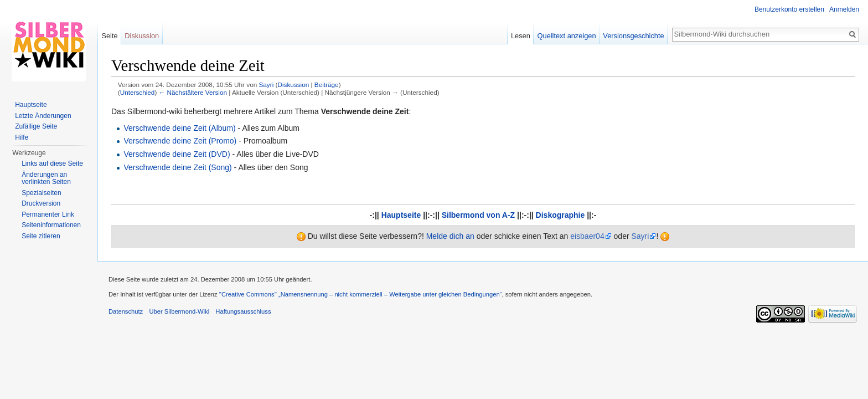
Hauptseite (401, 215)
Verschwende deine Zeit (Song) (177, 167)
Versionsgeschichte (633, 36)
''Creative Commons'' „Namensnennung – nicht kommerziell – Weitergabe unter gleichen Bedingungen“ (361, 294)
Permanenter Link (48, 214)
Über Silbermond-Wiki (179, 311)
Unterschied (138, 92)
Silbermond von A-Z (478, 215)
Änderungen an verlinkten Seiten (46, 178)
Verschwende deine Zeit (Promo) (180, 141)
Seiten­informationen (51, 225)
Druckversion (41, 203)
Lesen (521, 36)
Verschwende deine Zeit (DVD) (177, 154)
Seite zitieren (41, 236)
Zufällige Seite (36, 126)
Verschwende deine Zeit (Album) (179, 128)
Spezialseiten (41, 193)
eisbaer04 (587, 236)
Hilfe (22, 137)
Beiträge (327, 85)
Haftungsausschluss (243, 311)
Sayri (640, 236)
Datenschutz (126, 311)
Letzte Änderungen (43, 116)
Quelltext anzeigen (567, 36)
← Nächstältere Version (193, 92)
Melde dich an (450, 236)
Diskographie (560, 215)
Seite (109, 36)
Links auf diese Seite (52, 163)
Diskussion (293, 85)
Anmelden (844, 9)
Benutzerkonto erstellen (789, 9)
